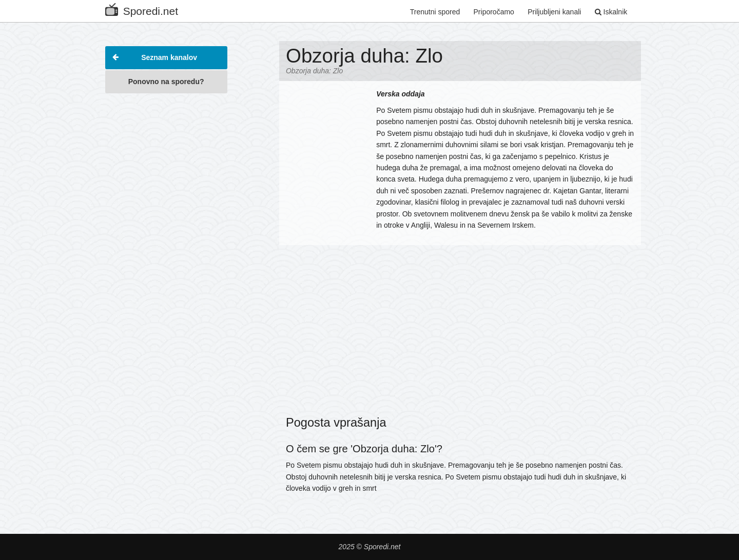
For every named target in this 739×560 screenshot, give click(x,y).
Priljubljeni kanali (554, 12)
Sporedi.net (142, 9)
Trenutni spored (435, 12)
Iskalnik (611, 12)
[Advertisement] (166, 253)
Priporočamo (494, 12)
